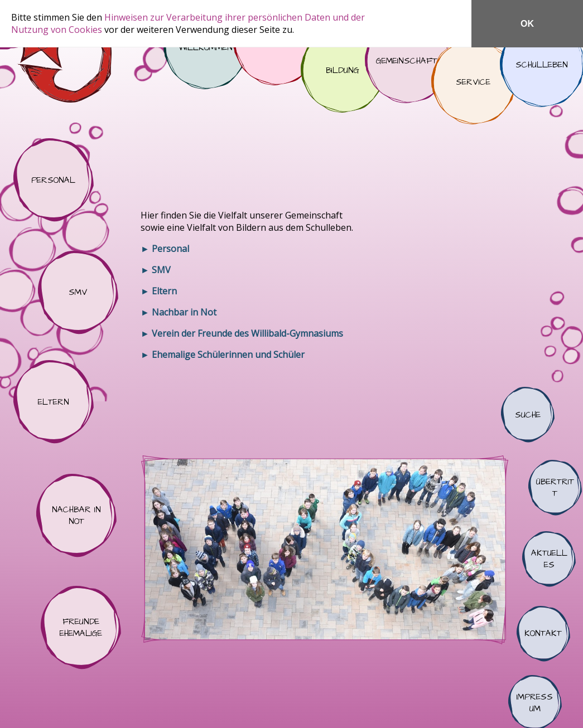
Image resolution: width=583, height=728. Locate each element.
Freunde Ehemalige (81, 628)
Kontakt (543, 634)
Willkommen (205, 47)
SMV (78, 293)
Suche (528, 415)
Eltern (54, 402)
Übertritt (555, 488)
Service (473, 82)
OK (527, 24)
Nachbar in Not (76, 516)
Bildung (343, 71)
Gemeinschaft (407, 61)
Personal (54, 180)
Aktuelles (549, 559)
